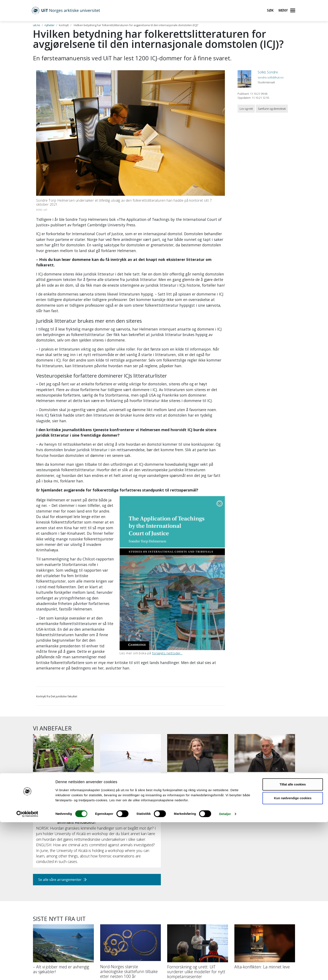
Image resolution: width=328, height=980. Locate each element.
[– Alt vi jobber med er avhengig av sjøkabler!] (63, 884)
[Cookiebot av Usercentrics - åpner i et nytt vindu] (27, 972)
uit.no (37, 25)
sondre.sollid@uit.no (271, 77)
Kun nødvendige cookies (293, 956)
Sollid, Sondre (268, 72)
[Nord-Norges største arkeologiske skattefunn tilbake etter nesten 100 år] (131, 886)
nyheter (50, 25)
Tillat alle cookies (293, 942)
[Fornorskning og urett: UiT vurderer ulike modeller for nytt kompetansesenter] (198, 887)
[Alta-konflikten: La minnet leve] (265, 882)
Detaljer (225, 972)
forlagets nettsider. (193, 572)
